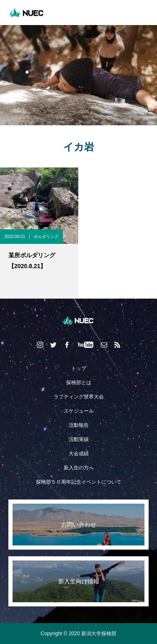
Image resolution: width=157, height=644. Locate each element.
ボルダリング (46, 237)
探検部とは (79, 383)
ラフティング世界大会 (79, 397)
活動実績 (79, 439)
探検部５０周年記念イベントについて (79, 482)
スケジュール (79, 411)
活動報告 (79, 425)
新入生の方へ (79, 468)
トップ (79, 368)
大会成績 (79, 454)
